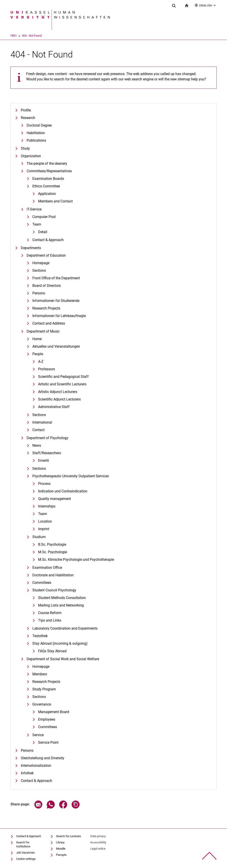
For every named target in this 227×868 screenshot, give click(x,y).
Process (44, 484)
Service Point (48, 742)
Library (60, 842)
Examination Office (47, 568)
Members (40, 674)
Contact (38, 430)
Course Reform (50, 613)
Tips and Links (50, 620)
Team (37, 224)
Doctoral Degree (39, 125)
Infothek (27, 773)
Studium (39, 537)
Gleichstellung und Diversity (43, 758)
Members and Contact (55, 201)
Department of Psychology (47, 438)
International (42, 422)
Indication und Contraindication (63, 491)
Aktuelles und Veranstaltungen (56, 346)
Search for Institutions (23, 844)
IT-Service (34, 209)
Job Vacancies (25, 853)
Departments (31, 248)
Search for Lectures (68, 836)
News (37, 445)
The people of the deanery (47, 163)
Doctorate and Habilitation (53, 575)
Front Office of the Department (56, 278)
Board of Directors (47, 286)
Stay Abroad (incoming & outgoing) (60, 643)
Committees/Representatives (49, 171)
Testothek (40, 636)
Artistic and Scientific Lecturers (62, 384)
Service (38, 735)
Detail (43, 232)
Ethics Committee (46, 186)
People (38, 354)
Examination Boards (48, 179)
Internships (47, 506)
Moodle (61, 849)
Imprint (44, 529)
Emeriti (44, 461)
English (206, 5)
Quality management (55, 499)
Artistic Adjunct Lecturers (58, 392)
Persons (39, 293)
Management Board (54, 712)
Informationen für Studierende (56, 301)
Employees (47, 719)
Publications (36, 140)
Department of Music (43, 331)
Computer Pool (44, 217)
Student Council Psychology (54, 590)
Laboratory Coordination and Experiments (65, 628)
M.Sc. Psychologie (53, 552)
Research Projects (46, 308)
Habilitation (36, 133)
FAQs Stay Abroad (52, 651)
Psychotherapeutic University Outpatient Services (71, 476)
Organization (31, 156)
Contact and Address (49, 323)
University (17, 36)
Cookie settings (26, 859)
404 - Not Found (49, 36)
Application (47, 194)
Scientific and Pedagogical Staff (63, 377)
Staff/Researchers (47, 453)
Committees (42, 583)
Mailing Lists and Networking (61, 605)
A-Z (41, 362)
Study (25, 148)
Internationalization (36, 766)
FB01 (31, 36)
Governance (42, 704)
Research (28, 118)
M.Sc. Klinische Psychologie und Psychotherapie (76, 560)
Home (37, 339)
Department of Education (46, 255)
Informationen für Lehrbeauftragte (59, 316)
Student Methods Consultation (62, 598)
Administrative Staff (54, 407)
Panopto (61, 855)
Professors (47, 369)
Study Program (44, 689)
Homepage (41, 263)
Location (45, 521)
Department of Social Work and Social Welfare (63, 659)
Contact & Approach (48, 240)
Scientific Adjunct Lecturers (59, 399)
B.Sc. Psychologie (52, 544)
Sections (39, 271)
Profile (26, 110)
